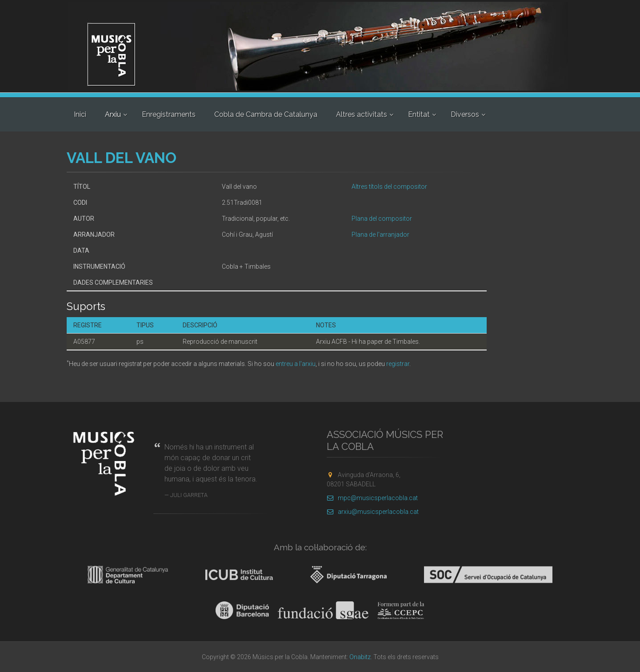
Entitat (419, 114)
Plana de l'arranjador (380, 235)
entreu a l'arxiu (296, 364)
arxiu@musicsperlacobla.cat (373, 512)
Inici (80, 114)
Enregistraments (169, 114)
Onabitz (360, 657)
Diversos (465, 114)
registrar (398, 364)
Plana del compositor (382, 219)
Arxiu (113, 114)
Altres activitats (362, 114)
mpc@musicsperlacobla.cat (372, 498)
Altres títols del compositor (389, 187)
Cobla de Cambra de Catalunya (266, 114)
